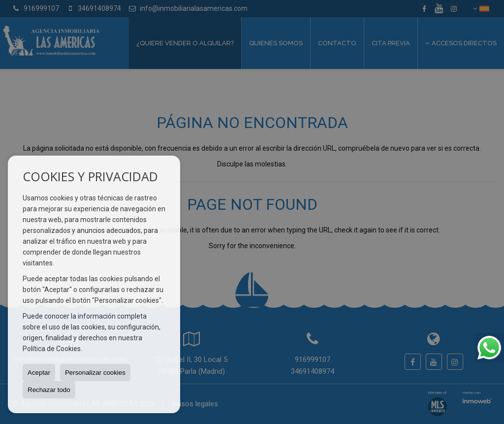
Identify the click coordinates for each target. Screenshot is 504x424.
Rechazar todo (49, 390)
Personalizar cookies (95, 373)
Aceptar (39, 373)
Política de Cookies (52, 349)
